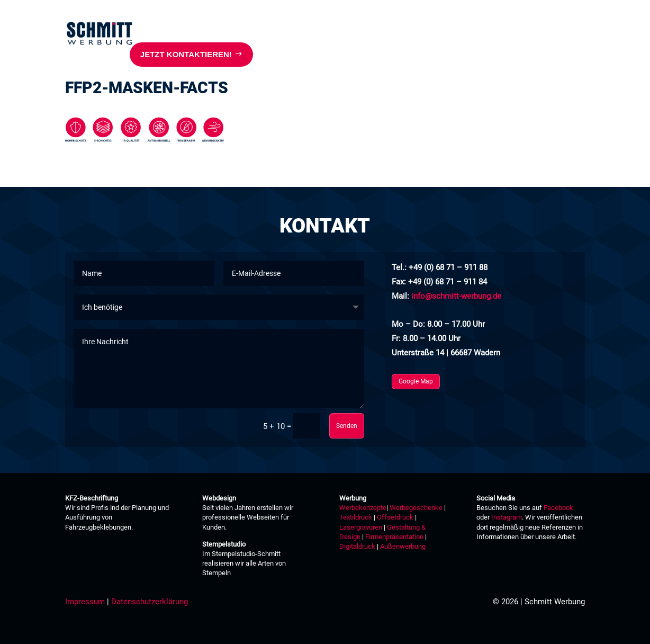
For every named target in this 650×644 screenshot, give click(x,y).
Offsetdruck (395, 517)
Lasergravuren (361, 527)
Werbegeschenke (416, 508)
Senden (347, 426)
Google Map (416, 381)
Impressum (85, 602)
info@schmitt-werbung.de (456, 296)
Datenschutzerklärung (150, 602)
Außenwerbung (403, 546)
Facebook (558, 508)
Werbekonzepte (363, 508)
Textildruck (356, 517)
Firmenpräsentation (394, 537)
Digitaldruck (357, 546)
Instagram (507, 517)
